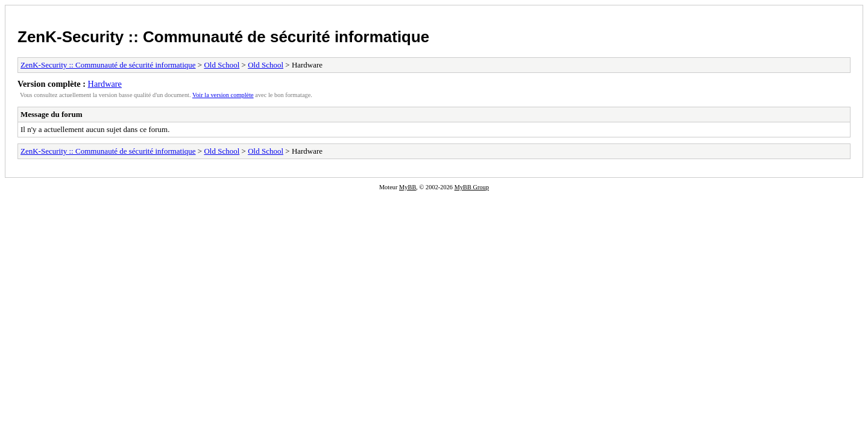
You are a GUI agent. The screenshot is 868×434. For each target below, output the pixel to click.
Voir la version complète (223, 95)
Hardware (105, 84)
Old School (222, 65)
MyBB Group (472, 187)
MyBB (407, 187)
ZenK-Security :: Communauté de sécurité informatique (223, 37)
